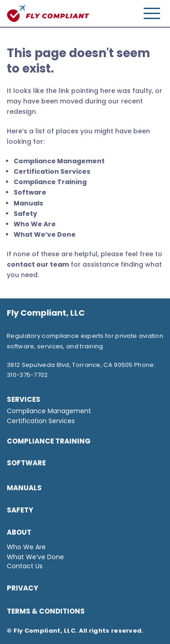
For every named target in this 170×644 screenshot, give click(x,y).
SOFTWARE (26, 463)
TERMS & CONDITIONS (46, 611)
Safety (25, 214)
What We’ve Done (45, 234)
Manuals (28, 203)
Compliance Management (59, 161)
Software (30, 192)
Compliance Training (50, 182)
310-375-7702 (27, 375)
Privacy (22, 588)
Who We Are (35, 224)
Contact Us (25, 566)
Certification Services (52, 171)
